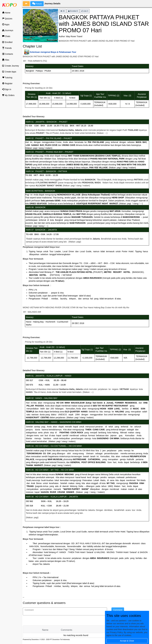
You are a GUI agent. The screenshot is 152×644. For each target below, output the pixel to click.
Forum (37, 4)
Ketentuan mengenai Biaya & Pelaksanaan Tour (53, 52)
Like (85, 11)
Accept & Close (127, 641)
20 (63, 11)
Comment (118, 610)
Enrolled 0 (73, 11)
